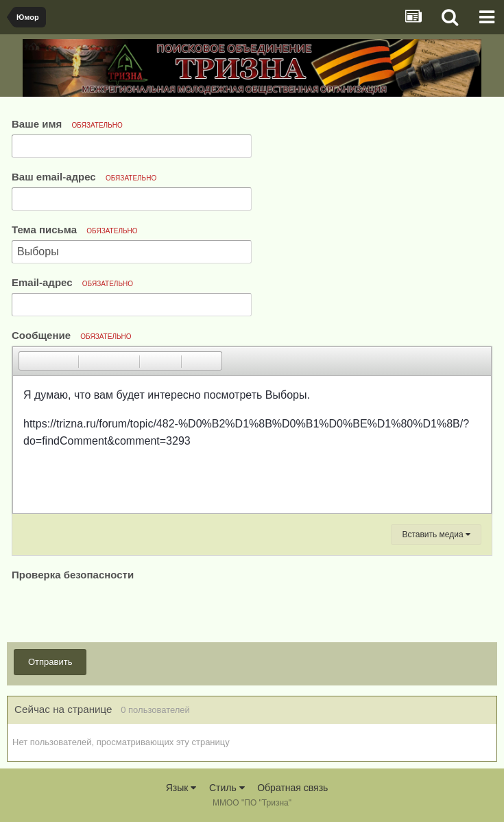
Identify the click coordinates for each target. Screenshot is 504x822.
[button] (29, 361)
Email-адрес (72, 282)
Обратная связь (292, 788)
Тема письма (75, 230)
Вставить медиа (436, 535)
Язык (181, 788)
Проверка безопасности (73, 575)
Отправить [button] (50, 662)
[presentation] (116, 611)
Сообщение (72, 335)
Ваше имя (67, 124)
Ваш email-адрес (84, 177)
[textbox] (252, 445)
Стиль (227, 788)
